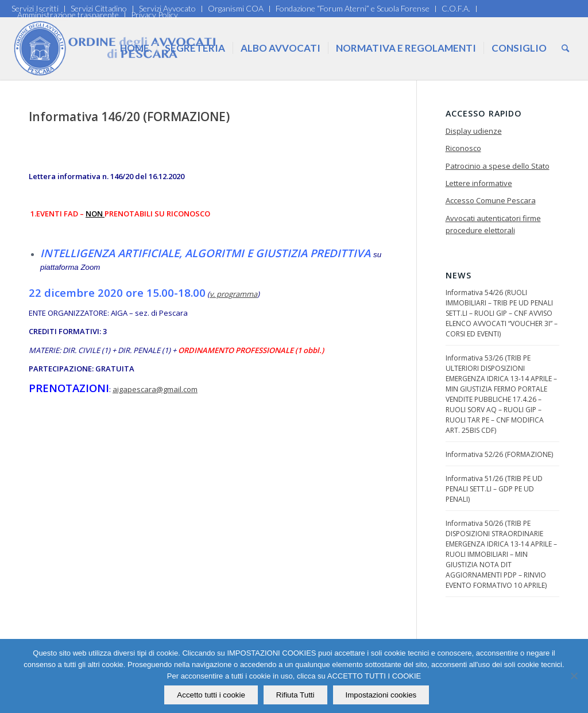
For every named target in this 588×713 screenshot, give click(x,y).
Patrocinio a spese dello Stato (498, 166)
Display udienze (474, 131)
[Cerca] (565, 48)
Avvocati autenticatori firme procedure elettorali (493, 224)
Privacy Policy (154, 15)
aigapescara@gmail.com (155, 389)
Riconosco (463, 148)
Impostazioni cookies (381, 695)
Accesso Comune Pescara (491, 200)
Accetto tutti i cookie (212, 695)
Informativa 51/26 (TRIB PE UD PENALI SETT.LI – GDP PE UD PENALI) (494, 489)
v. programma (233, 294)
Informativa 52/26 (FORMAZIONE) (499, 454)
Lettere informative (479, 183)
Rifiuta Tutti (295, 695)
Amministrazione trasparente (68, 15)
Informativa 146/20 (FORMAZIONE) (129, 117)
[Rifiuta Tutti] (574, 676)
